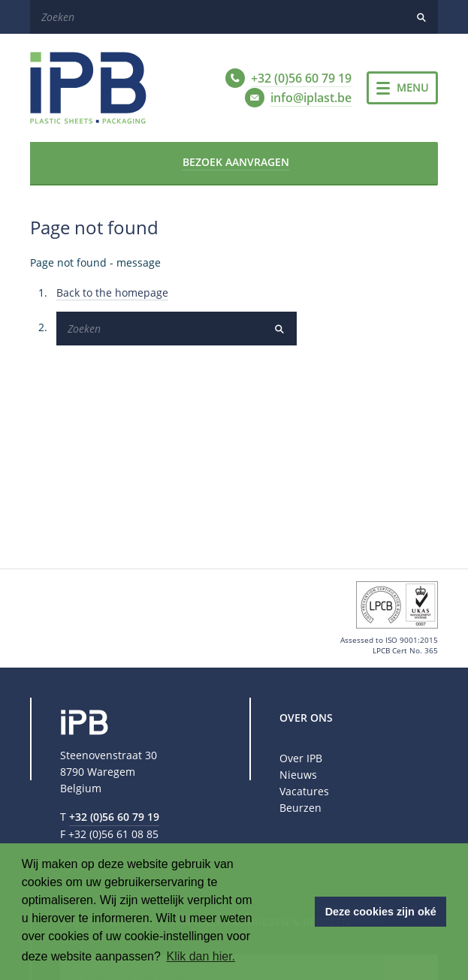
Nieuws (298, 775)
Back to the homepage (112, 292)
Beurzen (300, 808)
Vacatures (304, 791)
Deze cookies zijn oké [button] (381, 912)
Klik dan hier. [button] (201, 956)
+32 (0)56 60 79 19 (114, 817)
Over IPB (301, 758)
